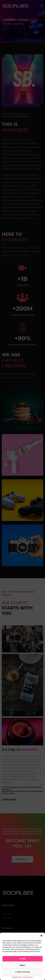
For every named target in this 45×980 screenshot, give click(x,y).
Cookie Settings (22, 972)
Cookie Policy (17, 977)
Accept (23, 959)
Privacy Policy (28, 977)
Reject (22, 965)
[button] (41, 936)
